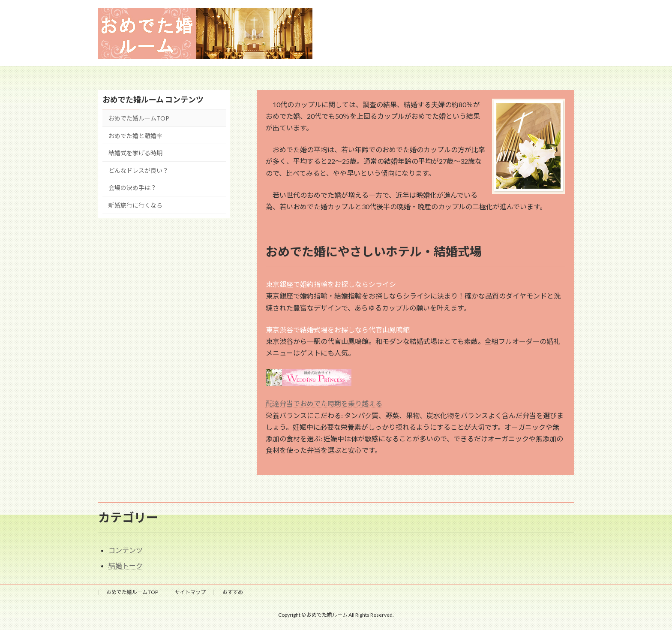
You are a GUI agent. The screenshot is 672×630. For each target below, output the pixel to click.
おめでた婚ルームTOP (139, 118)
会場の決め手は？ (132, 188)
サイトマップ (190, 592)
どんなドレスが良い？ (138, 170)
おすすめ (233, 592)
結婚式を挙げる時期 (135, 153)
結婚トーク (126, 565)
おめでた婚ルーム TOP (132, 592)
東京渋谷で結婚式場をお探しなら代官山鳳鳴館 (338, 330)
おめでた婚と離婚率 (135, 135)
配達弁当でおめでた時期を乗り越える (324, 403)
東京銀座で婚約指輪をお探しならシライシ (331, 284)
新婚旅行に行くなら (135, 205)
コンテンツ (126, 550)
